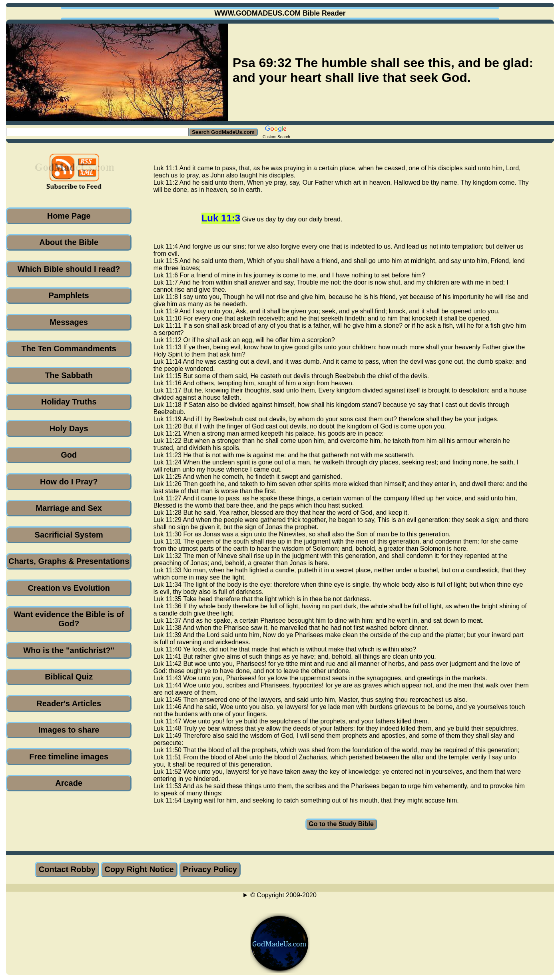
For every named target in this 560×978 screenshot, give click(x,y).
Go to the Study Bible (341, 824)
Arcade (69, 783)
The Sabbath (69, 375)
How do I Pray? (69, 482)
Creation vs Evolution (69, 588)
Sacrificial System (69, 535)
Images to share (69, 730)
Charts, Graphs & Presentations (69, 561)
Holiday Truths (69, 402)
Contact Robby (67, 869)
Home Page (69, 216)
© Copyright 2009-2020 (283, 895)
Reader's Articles (69, 703)
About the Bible (69, 242)
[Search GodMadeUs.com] (97, 132)
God (69, 455)
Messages (69, 322)
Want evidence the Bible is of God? (69, 619)
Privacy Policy (210, 869)
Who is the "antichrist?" (69, 650)
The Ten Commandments (69, 349)
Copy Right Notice (139, 869)
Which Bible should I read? (69, 269)
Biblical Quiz (69, 677)
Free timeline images (69, 757)
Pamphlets (69, 295)
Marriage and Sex (69, 508)
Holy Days (69, 428)
